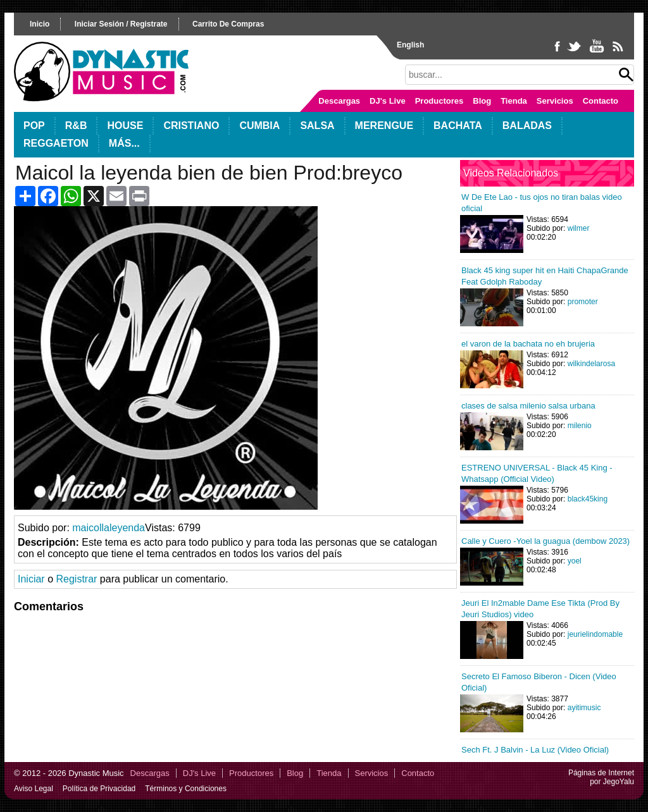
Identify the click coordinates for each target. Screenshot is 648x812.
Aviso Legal (34, 789)
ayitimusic (584, 708)
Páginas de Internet (601, 773)
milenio (580, 426)
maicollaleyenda (109, 528)
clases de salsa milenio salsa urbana (528, 406)
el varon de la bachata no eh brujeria (528, 344)
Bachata (458, 126)
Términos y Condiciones (186, 789)
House (125, 126)
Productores (439, 101)
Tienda (514, 101)
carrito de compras (228, 24)
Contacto (601, 101)
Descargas (339, 101)
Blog (482, 101)
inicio (40, 24)
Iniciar (31, 579)
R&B (76, 126)
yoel (575, 561)
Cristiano (191, 126)
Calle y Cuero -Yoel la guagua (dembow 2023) (545, 541)
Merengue (384, 126)
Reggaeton (56, 143)
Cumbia (259, 126)
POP (34, 126)
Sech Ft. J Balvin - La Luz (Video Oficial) (535, 750)
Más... (124, 143)
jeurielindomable (595, 634)
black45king (588, 499)
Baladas (527, 126)
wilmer (579, 228)
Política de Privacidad (99, 789)
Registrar (76, 579)
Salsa (317, 126)
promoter (583, 302)
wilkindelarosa (591, 364)
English (410, 45)
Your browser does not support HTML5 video (166, 358)
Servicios (555, 101)
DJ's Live (388, 101)
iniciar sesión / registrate (121, 24)
